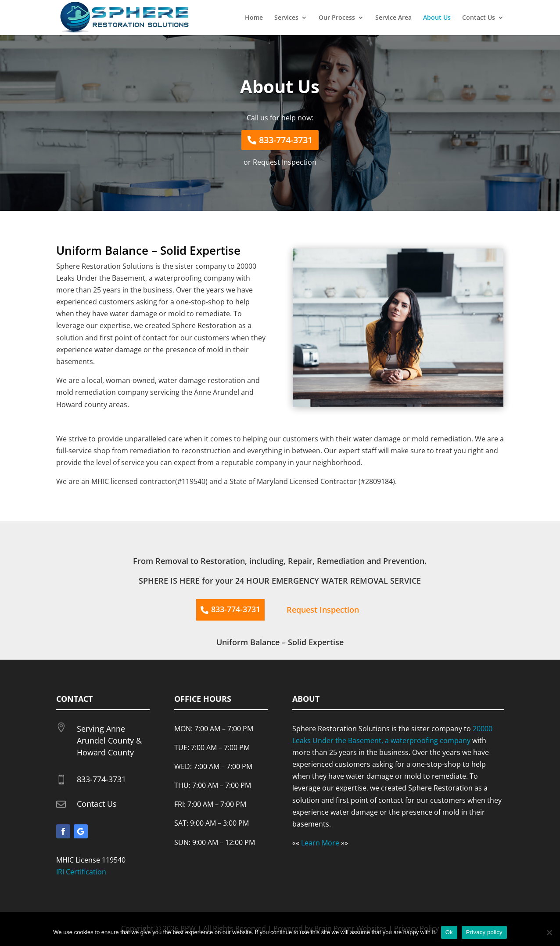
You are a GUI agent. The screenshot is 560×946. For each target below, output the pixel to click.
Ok (449, 932)
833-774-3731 (286, 140)
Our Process (337, 18)
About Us (437, 18)
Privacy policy (484, 932)
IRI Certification (81, 872)
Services (286, 18)
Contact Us (479, 18)
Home (254, 18)
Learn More (320, 843)
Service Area (393, 18)
